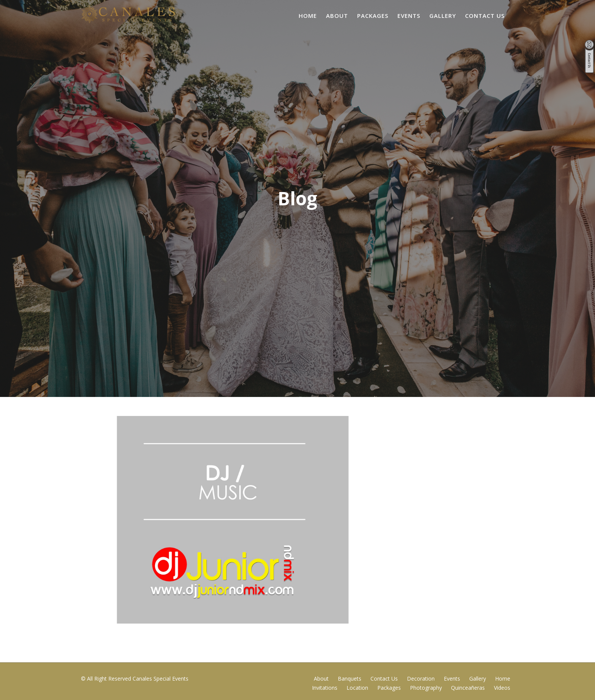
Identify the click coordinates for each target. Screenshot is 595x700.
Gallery (443, 16)
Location (357, 688)
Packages (373, 16)
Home (308, 16)
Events (409, 16)
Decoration (421, 679)
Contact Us (485, 16)
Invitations (325, 688)
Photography (426, 688)
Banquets (350, 679)
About (337, 16)
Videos (502, 688)
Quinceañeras (468, 688)
